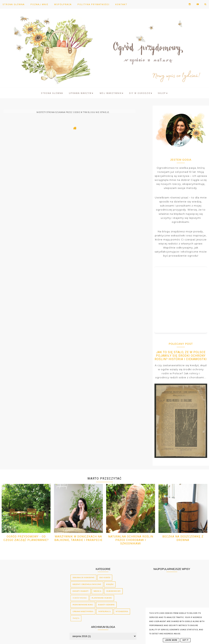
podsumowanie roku (83, 605)
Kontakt (121, 4)
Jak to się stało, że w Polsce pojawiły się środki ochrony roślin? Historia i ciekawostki (181, 356)
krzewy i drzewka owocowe (87, 584)
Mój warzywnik (112, 93)
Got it (185, 640)
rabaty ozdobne (106, 605)
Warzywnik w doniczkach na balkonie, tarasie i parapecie (78, 538)
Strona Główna (14, 4)
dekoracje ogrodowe (83, 578)
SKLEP (163, 93)
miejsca (98, 591)
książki (110, 584)
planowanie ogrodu (102, 598)
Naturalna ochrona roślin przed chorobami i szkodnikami (131, 540)
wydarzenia (122, 611)
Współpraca (63, 4)
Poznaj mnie (39, 4)
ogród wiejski (80, 598)
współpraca (104, 611)
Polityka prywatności (93, 4)
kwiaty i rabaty (81, 591)
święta (76, 618)
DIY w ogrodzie (141, 93)
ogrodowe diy (113, 591)
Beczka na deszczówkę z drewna (183, 538)
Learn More (171, 640)
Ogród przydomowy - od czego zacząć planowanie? (26, 538)
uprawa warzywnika (83, 611)
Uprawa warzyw (81, 93)
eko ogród (105, 578)
